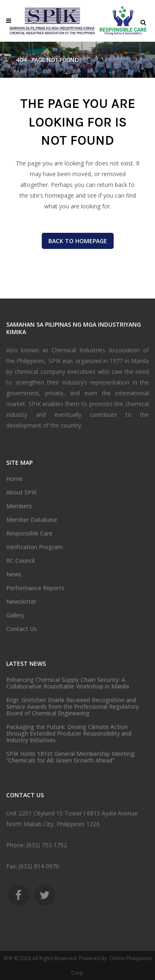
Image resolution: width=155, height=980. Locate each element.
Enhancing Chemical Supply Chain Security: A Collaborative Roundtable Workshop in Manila (68, 683)
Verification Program (35, 547)
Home (14, 479)
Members (19, 506)
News (14, 574)
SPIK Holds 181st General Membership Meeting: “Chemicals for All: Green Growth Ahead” (71, 757)
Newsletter (21, 602)
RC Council (20, 561)
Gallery (15, 615)
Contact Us (21, 629)
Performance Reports (35, 588)
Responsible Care (29, 533)
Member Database (32, 520)
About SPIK (21, 492)
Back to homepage (78, 241)
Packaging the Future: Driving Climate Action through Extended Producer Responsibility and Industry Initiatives (69, 734)
